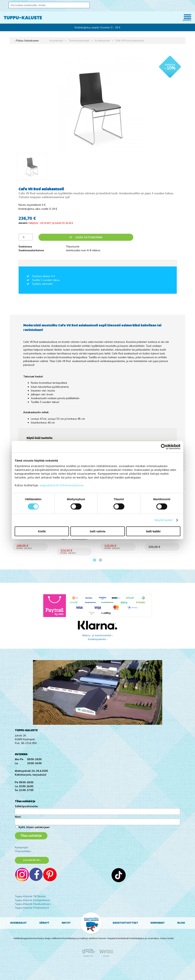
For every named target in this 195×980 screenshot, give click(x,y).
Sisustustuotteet (125, 923)
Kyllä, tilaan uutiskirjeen (34, 827)
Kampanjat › (22, 847)
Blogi (181, 923)
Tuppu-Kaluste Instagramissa (32, 900)
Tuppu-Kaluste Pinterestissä (32, 908)
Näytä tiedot (164, 520)
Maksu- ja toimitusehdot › (98, 635)
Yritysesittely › (23, 851)
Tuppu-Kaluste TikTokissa (30, 896)
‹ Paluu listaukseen (27, 40)
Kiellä (42, 531)
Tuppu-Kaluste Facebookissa (32, 904)
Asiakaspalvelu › (98, 639)
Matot (66, 923)
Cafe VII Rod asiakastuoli (129, 40)
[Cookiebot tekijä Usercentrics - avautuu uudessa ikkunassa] (164, 447)
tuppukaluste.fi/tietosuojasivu (62, 485)
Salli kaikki (153, 531)
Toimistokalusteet (79, 40)
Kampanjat (158, 923)
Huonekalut (56, 40)
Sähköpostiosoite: (26, 806)
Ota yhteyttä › (32, 860)
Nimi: (18, 817)
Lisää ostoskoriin (86, 237)
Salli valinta (98, 531)
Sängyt (44, 923)
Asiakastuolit (102, 40)
